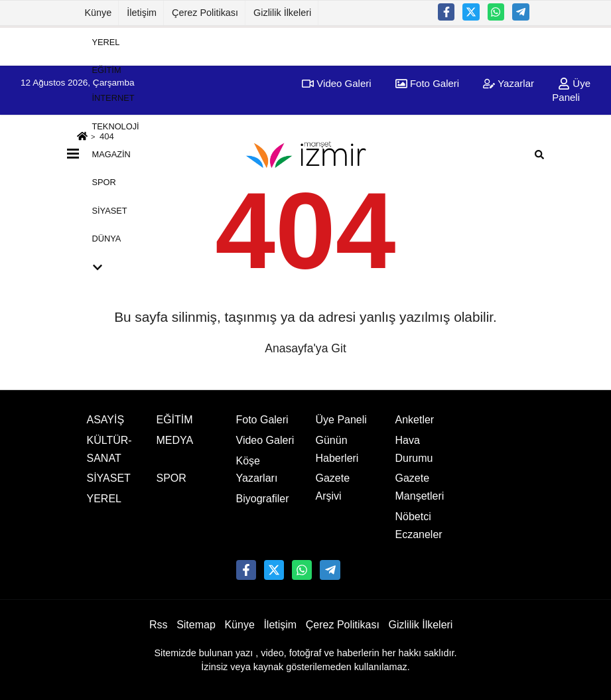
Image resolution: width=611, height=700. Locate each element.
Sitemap (196, 625)
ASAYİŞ (106, 420)
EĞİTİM (107, 70)
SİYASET (110, 210)
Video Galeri (265, 440)
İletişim (142, 13)
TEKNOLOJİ (116, 126)
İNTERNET (113, 98)
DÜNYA (107, 239)
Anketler (415, 420)
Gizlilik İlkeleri (282, 13)
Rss (159, 625)
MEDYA (175, 440)
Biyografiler (263, 499)
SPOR (104, 182)
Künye (99, 13)
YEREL (106, 41)
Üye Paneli (341, 420)
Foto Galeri (262, 420)
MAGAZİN (111, 154)
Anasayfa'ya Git (305, 348)
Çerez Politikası (205, 13)
